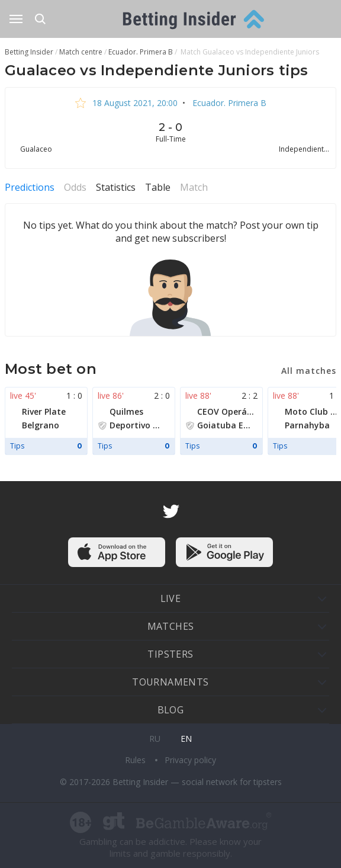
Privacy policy (190, 760)
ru (155, 739)
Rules (136, 760)
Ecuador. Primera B (228, 103)
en (186, 739)
